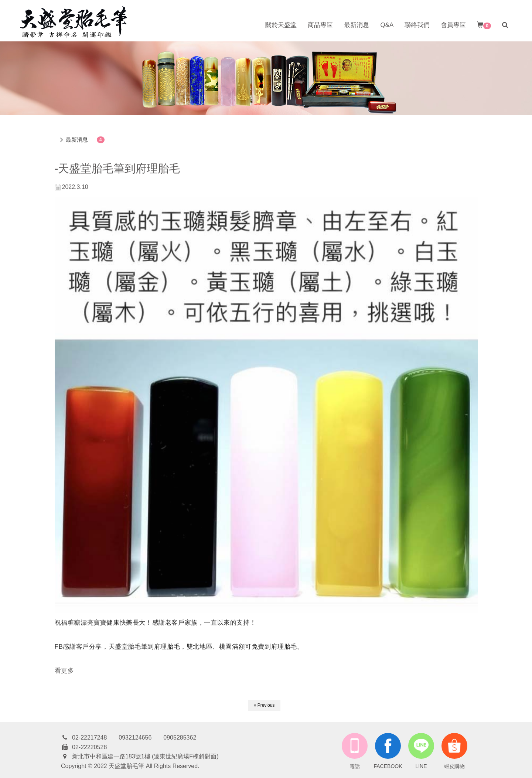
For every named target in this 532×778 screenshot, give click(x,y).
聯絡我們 (417, 25)
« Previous (264, 706)
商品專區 (320, 25)
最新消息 (357, 25)
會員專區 (453, 25)
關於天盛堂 (281, 25)
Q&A (387, 25)
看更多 (64, 671)
